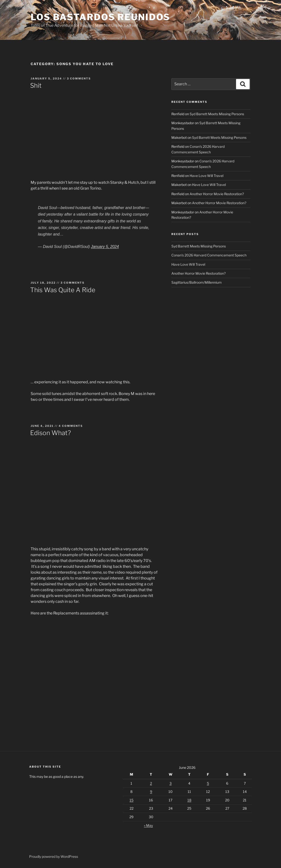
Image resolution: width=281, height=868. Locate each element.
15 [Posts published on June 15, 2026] (132, 800)
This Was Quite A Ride (63, 290)
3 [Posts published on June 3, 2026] (171, 783)
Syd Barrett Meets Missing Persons (217, 114)
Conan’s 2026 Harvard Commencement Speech (209, 255)
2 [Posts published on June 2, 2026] (151, 783)
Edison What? (51, 433)
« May (148, 825)
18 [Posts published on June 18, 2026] (189, 800)
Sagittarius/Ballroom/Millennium (197, 282)
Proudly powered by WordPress (54, 856)
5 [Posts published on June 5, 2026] (208, 783)
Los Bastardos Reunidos (100, 17)
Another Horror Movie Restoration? (217, 194)
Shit (36, 85)
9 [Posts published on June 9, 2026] (151, 792)
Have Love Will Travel (206, 176)
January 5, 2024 (105, 247)
